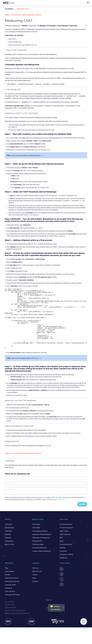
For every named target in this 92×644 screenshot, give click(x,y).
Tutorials (9, 9)
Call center (8, 535)
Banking (62, 558)
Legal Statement (10, 615)
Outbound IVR (37, 551)
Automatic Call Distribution (41, 545)
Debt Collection (65, 545)
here (42, 155)
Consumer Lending (66, 564)
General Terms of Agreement (14, 618)
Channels (8, 548)
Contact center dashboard (41, 561)
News (34, 587)
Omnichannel (9, 538)
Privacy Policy (61, 510)
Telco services (9, 600)
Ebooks (7, 584)
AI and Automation (66, 538)
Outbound (8, 542)
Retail (62, 551)
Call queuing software (39, 542)
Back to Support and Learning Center (29, 15)
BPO (61, 548)
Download (8, 596)
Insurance (63, 561)
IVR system (36, 535)
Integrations (9, 551)
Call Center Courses (11, 587)
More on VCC (9, 554)
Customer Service (65, 535)
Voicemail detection (39, 558)
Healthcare (63, 567)
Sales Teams (64, 542)
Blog (6, 577)
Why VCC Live (37, 580)
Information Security (12, 590)
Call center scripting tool (40, 548)
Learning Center (10, 593)
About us (35, 577)
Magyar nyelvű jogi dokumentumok (16, 621)
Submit (82, 515)
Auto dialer (36, 538)
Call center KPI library (12, 603)
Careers (35, 584)
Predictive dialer (38, 554)
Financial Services (66, 554)
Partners (35, 590)
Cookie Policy (9, 613)
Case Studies (9, 580)
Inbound (8, 545)
